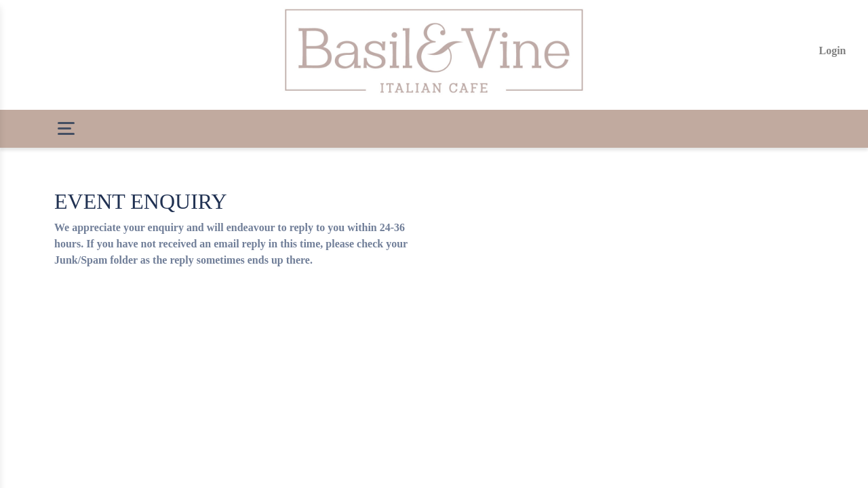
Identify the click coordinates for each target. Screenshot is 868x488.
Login (832, 50)
